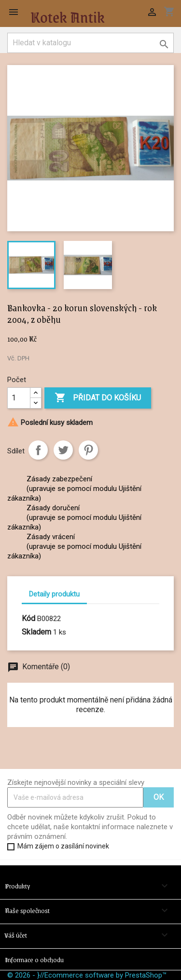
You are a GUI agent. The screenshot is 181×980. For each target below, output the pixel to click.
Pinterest (88, 450)
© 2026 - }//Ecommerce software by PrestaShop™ (87, 975)
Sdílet (38, 450)
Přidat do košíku (98, 398)
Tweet (63, 450)
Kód (28, 618)
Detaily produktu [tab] (54, 594)
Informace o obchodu (34, 959)
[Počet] (19, 398)
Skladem (36, 632)
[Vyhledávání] (90, 43)
